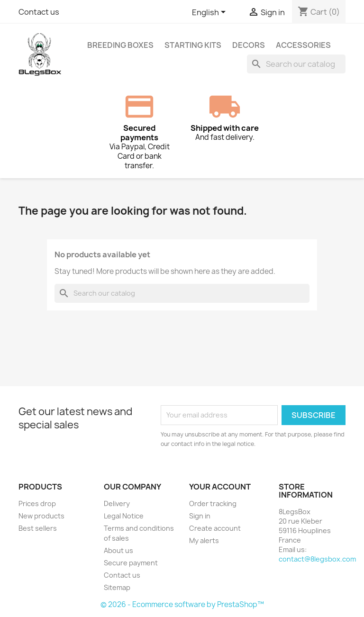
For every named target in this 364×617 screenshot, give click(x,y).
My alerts (204, 540)
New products (41, 516)
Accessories (303, 45)
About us (118, 550)
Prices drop (37, 504)
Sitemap (117, 587)
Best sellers (38, 528)
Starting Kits (193, 45)
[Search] (296, 64)
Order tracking (213, 504)
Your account (220, 487)
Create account (215, 528)
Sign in (200, 516)
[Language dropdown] (210, 13)
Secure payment (131, 563)
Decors (249, 45)
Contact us (39, 12)
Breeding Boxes (120, 45)
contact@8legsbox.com (317, 559)
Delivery (117, 504)
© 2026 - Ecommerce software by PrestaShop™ (182, 604)
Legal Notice (124, 516)
